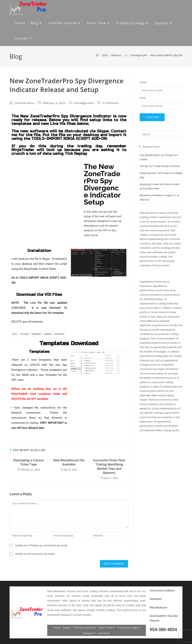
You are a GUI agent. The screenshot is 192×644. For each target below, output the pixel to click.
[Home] (97, 55)
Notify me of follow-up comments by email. (41, 545)
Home (57, 628)
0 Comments (111, 103)
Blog (67, 628)
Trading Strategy (128, 628)
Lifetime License (85, 628)
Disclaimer (156, 599)
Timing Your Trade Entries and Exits (160, 166)
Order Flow (106, 628)
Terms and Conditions (162, 591)
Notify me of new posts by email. (35, 554)
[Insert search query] (161, 134)
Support (89, 633)
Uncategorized (84, 103)
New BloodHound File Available (69, 462)
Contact (104, 633)
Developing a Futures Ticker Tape (29, 462)
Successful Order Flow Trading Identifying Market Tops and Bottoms (109, 466)
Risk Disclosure (158, 608)
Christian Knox (24, 103)
